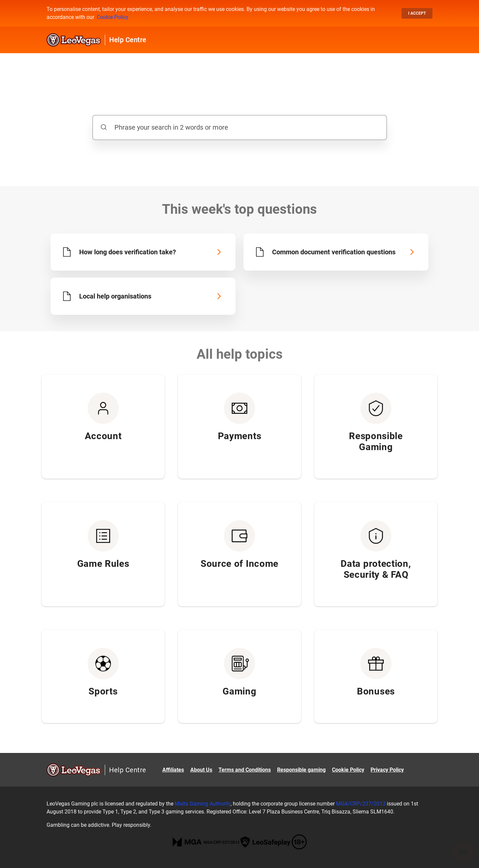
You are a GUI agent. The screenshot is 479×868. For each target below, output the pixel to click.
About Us (201, 770)
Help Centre (128, 40)
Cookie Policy (113, 17)
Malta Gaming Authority (203, 804)
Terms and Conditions (245, 770)
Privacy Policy (387, 770)
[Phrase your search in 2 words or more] (240, 127)
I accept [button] (417, 13)
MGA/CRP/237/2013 (361, 804)
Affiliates (173, 770)
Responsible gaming (301, 770)
